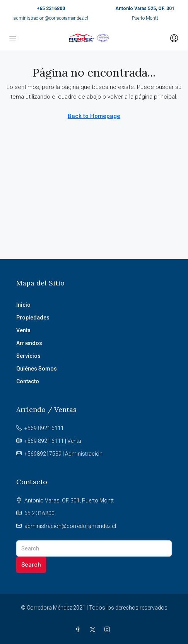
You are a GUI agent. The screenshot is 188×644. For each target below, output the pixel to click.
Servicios (28, 356)
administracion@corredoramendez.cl (51, 18)
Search (31, 565)
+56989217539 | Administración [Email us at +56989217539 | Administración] (63, 454)
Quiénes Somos (37, 369)
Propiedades (33, 318)
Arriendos (29, 343)
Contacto (28, 381)
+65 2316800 (51, 9)
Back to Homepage (94, 116)
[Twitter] (94, 630)
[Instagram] (109, 630)
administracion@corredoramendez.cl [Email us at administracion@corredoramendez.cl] (70, 526)
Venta (23, 330)
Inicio (23, 305)
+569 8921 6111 (44, 428)
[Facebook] (79, 630)
